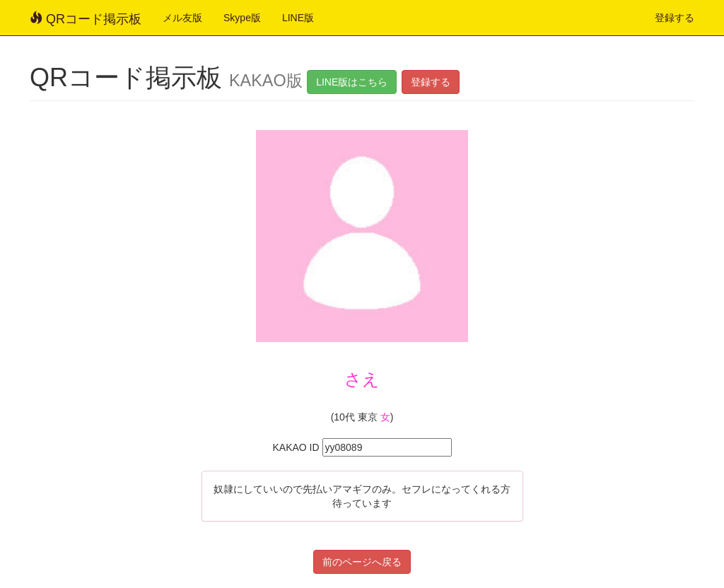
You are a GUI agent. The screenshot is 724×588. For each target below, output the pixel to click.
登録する (675, 18)
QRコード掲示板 (86, 19)
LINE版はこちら (352, 82)
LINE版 (298, 18)
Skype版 (242, 18)
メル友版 (182, 18)
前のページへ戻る (362, 562)
